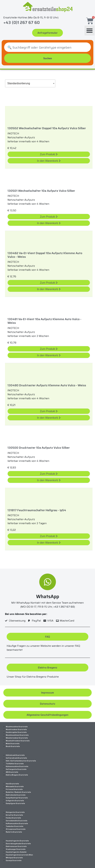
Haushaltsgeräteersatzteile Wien (19, 855)
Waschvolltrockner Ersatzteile (18, 741)
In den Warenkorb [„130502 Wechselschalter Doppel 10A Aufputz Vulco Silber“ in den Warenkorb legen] (49, 161)
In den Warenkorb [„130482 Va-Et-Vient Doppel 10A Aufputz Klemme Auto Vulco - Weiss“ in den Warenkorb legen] (49, 289)
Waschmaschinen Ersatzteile (17, 735)
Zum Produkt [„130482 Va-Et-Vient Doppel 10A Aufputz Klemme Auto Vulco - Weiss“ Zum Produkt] (49, 283)
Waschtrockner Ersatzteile (16, 729)
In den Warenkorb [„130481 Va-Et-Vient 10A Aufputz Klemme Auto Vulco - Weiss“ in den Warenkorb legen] (49, 355)
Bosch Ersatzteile (13, 746)
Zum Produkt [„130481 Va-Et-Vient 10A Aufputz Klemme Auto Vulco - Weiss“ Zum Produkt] (49, 349)
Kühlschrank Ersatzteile (15, 755)
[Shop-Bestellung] (30, 83)
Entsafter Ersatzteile (14, 815)
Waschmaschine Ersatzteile (17, 727)
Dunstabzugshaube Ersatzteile (18, 844)
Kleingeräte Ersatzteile (15, 812)
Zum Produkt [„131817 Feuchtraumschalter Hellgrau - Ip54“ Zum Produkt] (49, 536)
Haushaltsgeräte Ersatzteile (17, 841)
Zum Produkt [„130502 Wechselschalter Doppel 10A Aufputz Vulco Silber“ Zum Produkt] (49, 154)
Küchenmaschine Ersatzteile (17, 766)
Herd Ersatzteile (12, 784)
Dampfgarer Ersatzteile (15, 803)
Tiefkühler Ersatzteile (15, 764)
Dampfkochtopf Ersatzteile (17, 798)
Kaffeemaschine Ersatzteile (17, 824)
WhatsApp (48, 596)
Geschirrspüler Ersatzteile (16, 732)
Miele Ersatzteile (13, 744)
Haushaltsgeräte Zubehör (16, 852)
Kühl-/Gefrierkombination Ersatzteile (21, 761)
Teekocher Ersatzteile (15, 826)
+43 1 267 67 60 (64, 607)
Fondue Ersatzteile (13, 818)
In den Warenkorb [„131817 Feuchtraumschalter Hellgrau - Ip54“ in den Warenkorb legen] (49, 543)
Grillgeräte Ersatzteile (15, 801)
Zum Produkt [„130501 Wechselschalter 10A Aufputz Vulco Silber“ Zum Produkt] (49, 217)
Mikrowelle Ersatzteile (15, 787)
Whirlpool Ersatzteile (14, 858)
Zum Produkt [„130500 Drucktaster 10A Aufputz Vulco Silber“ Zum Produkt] (49, 474)
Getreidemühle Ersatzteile (17, 821)
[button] (90, 30)
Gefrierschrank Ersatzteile (16, 758)
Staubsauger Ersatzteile (16, 849)
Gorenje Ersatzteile (14, 861)
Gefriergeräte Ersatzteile (16, 769)
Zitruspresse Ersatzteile (16, 829)
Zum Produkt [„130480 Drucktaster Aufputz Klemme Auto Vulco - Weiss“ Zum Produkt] (49, 411)
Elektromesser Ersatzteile (16, 846)
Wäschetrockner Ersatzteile (17, 738)
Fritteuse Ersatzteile (14, 789)
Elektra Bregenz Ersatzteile (17, 775)
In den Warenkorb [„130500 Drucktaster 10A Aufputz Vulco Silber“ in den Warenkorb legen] (49, 480)
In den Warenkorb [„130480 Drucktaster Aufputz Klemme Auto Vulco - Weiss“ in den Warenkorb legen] (49, 418)
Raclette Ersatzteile (14, 832)
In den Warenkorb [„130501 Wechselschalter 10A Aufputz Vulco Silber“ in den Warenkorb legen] (49, 223)
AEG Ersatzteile (12, 772)
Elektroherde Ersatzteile (16, 795)
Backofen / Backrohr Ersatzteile (18, 792)
